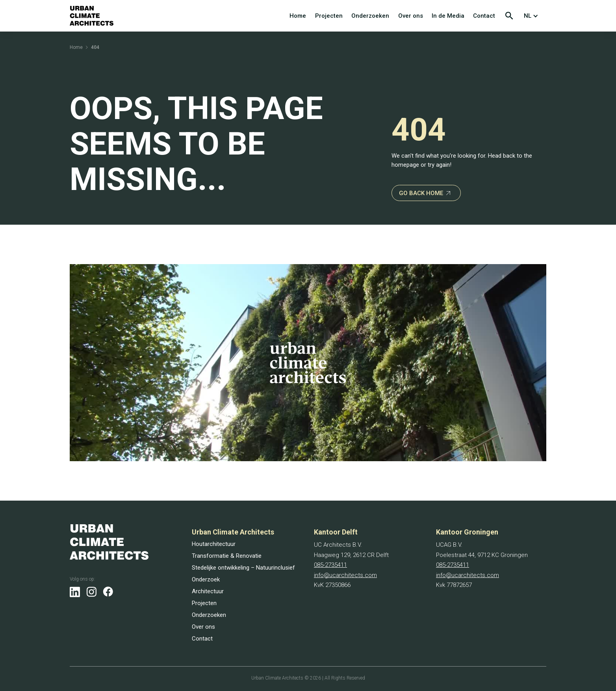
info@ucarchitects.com (345, 575)
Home (298, 16)
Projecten (329, 16)
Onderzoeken (370, 16)
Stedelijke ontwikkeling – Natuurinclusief (243, 568)
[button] (533, 16)
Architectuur (208, 591)
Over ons (411, 16)
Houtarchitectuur (214, 544)
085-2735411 (330, 565)
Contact (484, 16)
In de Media (448, 16)
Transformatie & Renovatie (227, 556)
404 (95, 47)
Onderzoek (206, 579)
